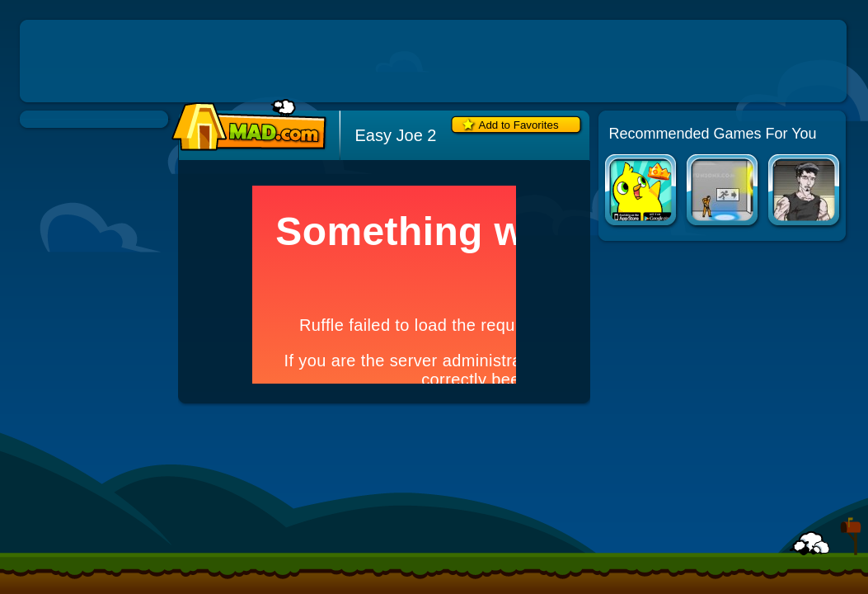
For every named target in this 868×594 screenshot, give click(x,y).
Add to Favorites (519, 125)
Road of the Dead (805, 192)
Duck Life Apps (642, 192)
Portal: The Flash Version (723, 192)
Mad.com (245, 126)
